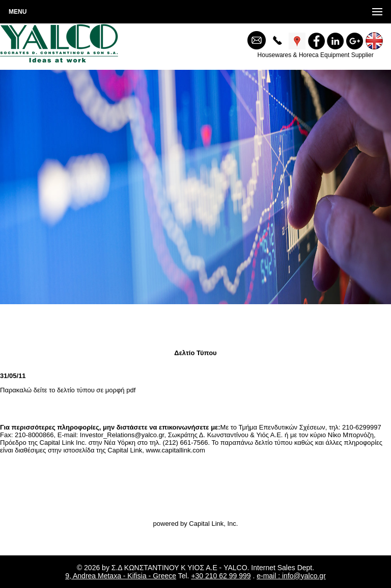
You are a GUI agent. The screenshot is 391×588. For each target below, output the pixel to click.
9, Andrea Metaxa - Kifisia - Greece (121, 576)
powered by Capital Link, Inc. (196, 524)
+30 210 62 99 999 (221, 576)
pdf (131, 390)
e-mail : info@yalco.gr (291, 576)
